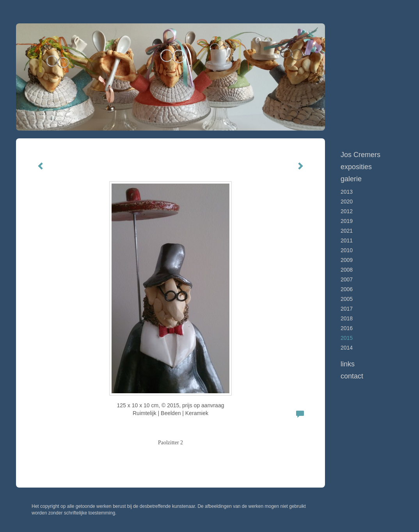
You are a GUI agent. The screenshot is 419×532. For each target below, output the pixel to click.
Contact (352, 376)
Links (348, 364)
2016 (347, 328)
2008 (347, 270)
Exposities (356, 167)
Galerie (351, 179)
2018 (347, 318)
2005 (347, 299)
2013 (347, 192)
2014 (347, 348)
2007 (347, 279)
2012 (347, 211)
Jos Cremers (360, 155)
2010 (347, 250)
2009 (347, 260)
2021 (347, 231)
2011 (347, 240)
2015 (347, 338)
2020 (347, 201)
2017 (347, 309)
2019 (347, 221)
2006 (347, 289)
